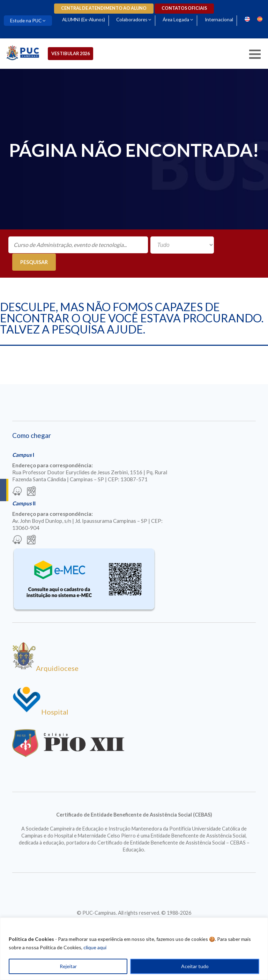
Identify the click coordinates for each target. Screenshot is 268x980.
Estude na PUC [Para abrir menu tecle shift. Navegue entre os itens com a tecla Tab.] (26, 21)
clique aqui (95, 947)
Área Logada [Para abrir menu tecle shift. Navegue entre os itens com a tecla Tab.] (176, 20)
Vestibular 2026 (70, 53)
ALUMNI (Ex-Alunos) (84, 20)
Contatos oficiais (184, 8)
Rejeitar (68, 966)
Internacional (219, 20)
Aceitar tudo (195, 966)
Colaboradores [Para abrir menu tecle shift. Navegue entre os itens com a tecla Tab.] (132, 20)
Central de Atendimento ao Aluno (104, 8)
